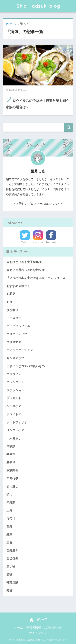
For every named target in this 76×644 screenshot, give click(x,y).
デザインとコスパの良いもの (26, 366)
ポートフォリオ (17, 422)
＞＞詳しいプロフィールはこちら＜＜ (38, 204)
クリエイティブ (17, 334)
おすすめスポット (18, 286)
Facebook (51, 242)
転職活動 (12, 583)
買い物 (11, 566)
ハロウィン (14, 374)
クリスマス (14, 342)
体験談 (11, 446)
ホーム (19, 628)
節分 (9, 526)
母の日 (11, 518)
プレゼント (14, 398)
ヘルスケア (14, 406)
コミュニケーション (20, 350)
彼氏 (9, 494)
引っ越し (12, 486)
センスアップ (15, 358)
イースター (14, 318)
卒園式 (11, 454)
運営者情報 (34, 628)
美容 (9, 542)
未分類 (11, 502)
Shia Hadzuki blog (38, 6)
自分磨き (12, 550)
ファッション (15, 390)
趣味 (9, 575)
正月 (9, 510)
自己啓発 (12, 559)
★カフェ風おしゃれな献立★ (26, 270)
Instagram (38, 242)
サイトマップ (38, 633)
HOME (38, 620)
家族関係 (12, 470)
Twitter (25, 242)
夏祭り (11, 462)
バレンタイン (15, 382)
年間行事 (12, 478)
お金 (9, 302)
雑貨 (9, 590)
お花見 (11, 294)
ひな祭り (12, 310)
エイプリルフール (18, 326)
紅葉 (9, 534)
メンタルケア (15, 430)
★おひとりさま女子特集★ (24, 262)
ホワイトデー (15, 414)
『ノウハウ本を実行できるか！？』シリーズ (36, 278)
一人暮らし (14, 438)
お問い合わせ (53, 628)
